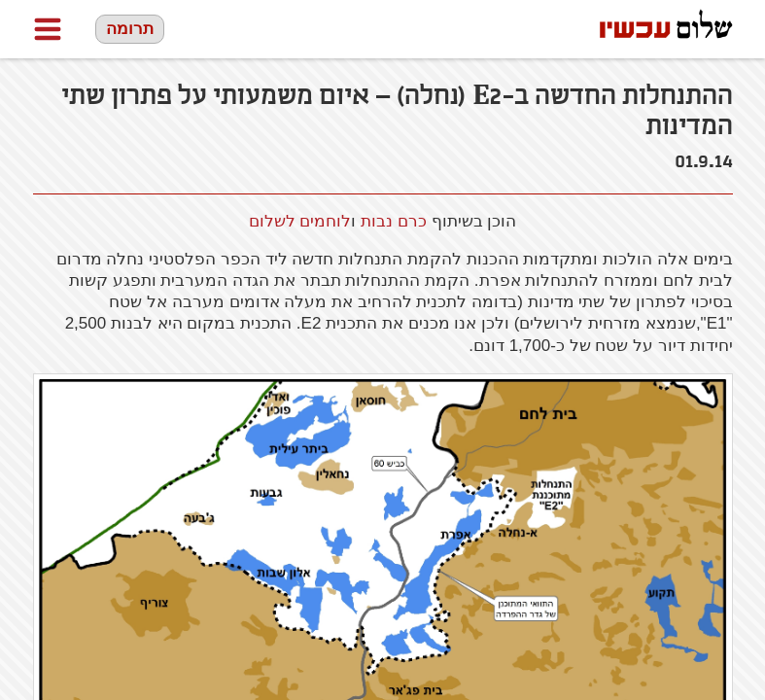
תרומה (130, 29)
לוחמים (325, 221)
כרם (394, 221)
